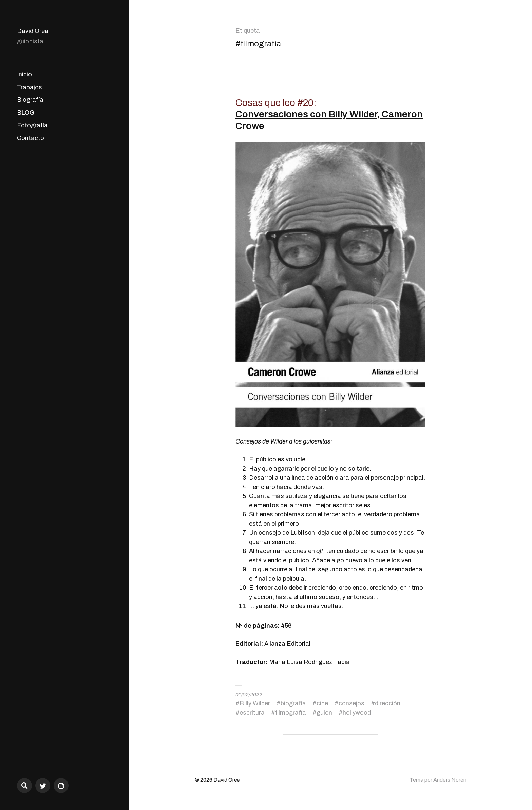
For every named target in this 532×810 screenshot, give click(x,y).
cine (322, 703)
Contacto (31, 138)
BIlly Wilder (255, 703)
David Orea (33, 31)
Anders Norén (450, 780)
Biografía (30, 100)
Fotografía (32, 125)
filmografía (291, 713)
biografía (293, 703)
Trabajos (30, 87)
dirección (388, 703)
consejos (351, 703)
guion (324, 713)
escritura (252, 713)
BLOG (26, 113)
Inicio (24, 74)
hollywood (357, 713)
